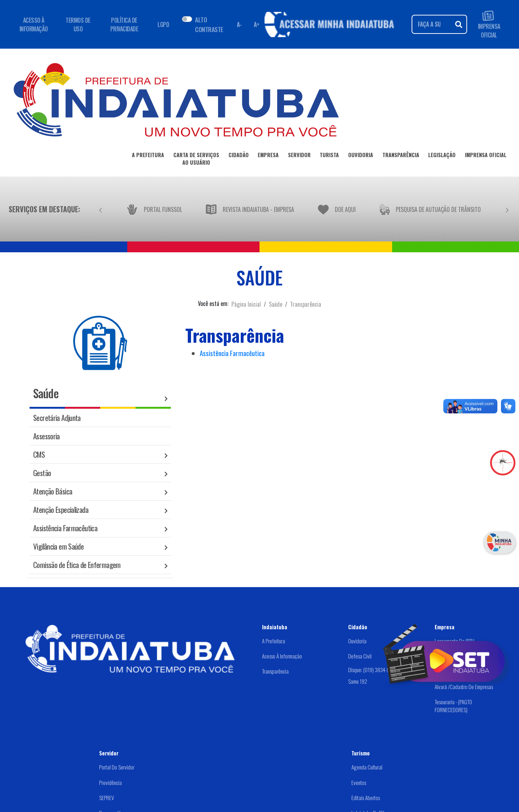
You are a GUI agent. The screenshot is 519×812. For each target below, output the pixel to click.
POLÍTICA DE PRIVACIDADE (124, 25)
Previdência (110, 782)
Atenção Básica (53, 491)
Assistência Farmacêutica (65, 528)
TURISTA (329, 156)
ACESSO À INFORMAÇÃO (34, 25)
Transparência (306, 304)
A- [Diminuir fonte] (239, 25)
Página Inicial (246, 304)
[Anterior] (101, 209)
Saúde (276, 304)
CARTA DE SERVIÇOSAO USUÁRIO (196, 160)
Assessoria (46, 436)
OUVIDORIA (361, 156)
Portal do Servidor (117, 767)
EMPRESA (268, 156)
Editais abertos (366, 798)
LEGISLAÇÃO (442, 156)
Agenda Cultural (367, 767)
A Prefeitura (274, 641)
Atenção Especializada (61, 509)
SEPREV (107, 798)
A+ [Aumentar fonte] (257, 25)
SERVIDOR (299, 156)
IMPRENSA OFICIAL (489, 24)
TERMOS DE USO (78, 25)
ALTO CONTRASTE (209, 24)
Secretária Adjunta (57, 418)
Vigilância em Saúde (58, 546)
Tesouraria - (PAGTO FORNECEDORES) (453, 706)
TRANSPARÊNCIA (401, 156)
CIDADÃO (239, 156)
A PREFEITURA (148, 156)
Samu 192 (358, 681)
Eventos (359, 782)
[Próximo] (507, 209)
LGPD (163, 25)
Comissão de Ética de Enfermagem (77, 565)
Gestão (42, 473)
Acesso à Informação (282, 656)
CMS (39, 454)
